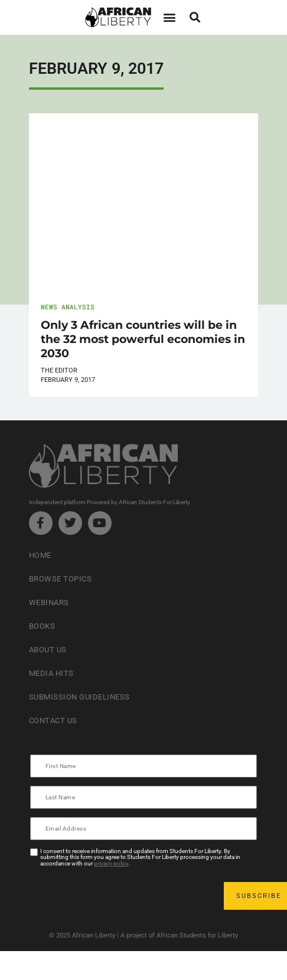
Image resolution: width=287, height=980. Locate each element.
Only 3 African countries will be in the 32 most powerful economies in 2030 (143, 339)
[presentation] (121, 896)
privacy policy (111, 863)
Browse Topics (61, 579)
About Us (48, 650)
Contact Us (53, 721)
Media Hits (51, 673)
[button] (169, 17)
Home (40, 555)
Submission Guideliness (79, 697)
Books (42, 626)
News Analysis (68, 307)
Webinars (49, 602)
